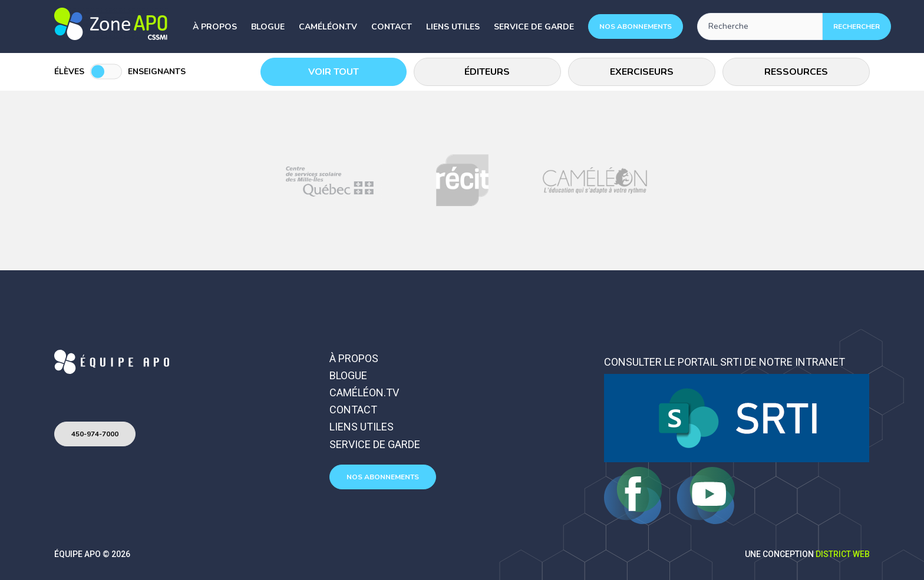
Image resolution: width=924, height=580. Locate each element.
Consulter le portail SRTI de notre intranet (725, 362)
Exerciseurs (642, 72)
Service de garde (534, 27)
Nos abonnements (636, 26)
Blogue (268, 27)
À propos (215, 27)
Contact (392, 27)
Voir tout (334, 72)
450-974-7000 (95, 434)
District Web (843, 554)
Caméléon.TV (328, 27)
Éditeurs (488, 72)
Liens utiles (453, 27)
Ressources (796, 72)
